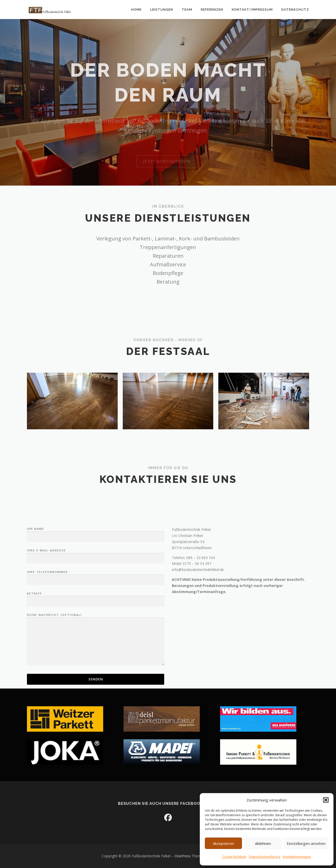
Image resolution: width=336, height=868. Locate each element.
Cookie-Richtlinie (234, 857)
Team (187, 10)
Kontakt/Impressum (297, 857)
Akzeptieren (223, 843)
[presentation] (33, 402)
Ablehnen (263, 843)
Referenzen (212, 10)
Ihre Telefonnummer (96, 645)
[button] (326, 800)
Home (136, 10)
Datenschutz (295, 10)
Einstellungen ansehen (306, 843)
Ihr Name (96, 601)
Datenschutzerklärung (265, 857)
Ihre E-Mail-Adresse (96, 623)
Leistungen (162, 10)
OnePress (183, 856)
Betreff (96, 666)
